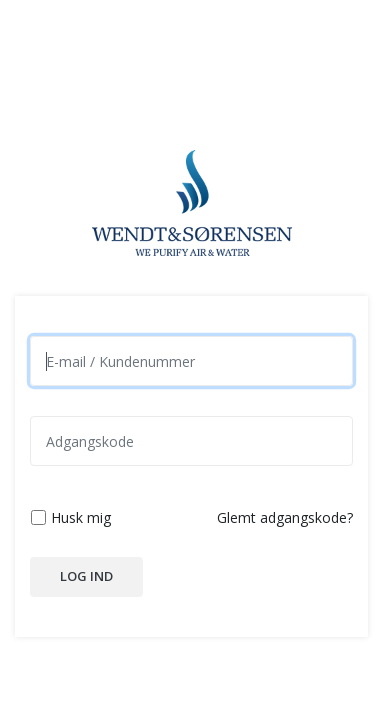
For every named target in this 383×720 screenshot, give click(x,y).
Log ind (86, 576)
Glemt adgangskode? (285, 517)
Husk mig (81, 517)
